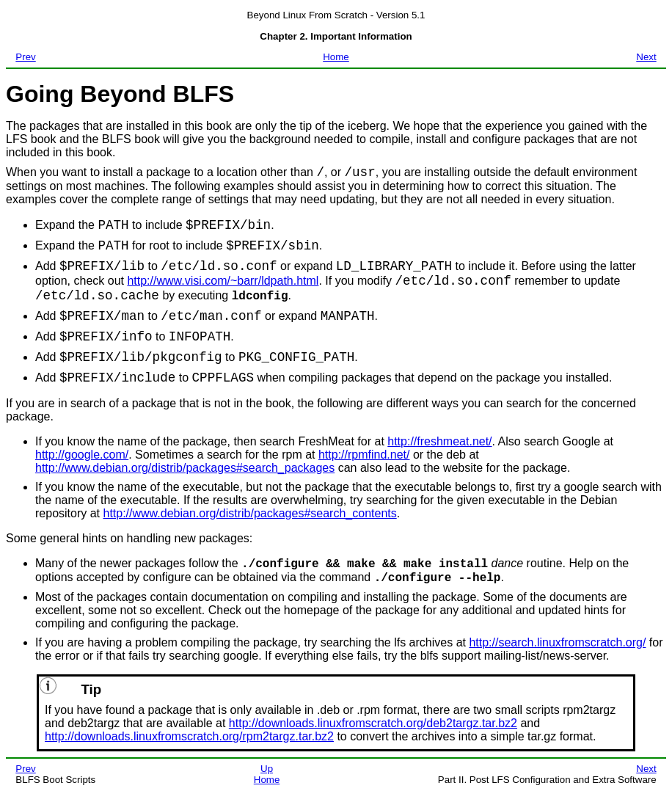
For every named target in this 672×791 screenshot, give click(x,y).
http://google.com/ (82, 455)
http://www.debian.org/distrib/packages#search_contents (249, 513)
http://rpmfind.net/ (364, 455)
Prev (25, 57)
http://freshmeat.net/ (439, 441)
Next (646, 57)
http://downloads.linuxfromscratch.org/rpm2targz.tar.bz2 (189, 736)
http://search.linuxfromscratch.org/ (557, 642)
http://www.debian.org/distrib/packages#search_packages (185, 468)
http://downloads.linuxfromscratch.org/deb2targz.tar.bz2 (373, 723)
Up (267, 769)
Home (336, 57)
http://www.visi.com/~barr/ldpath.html (223, 281)
